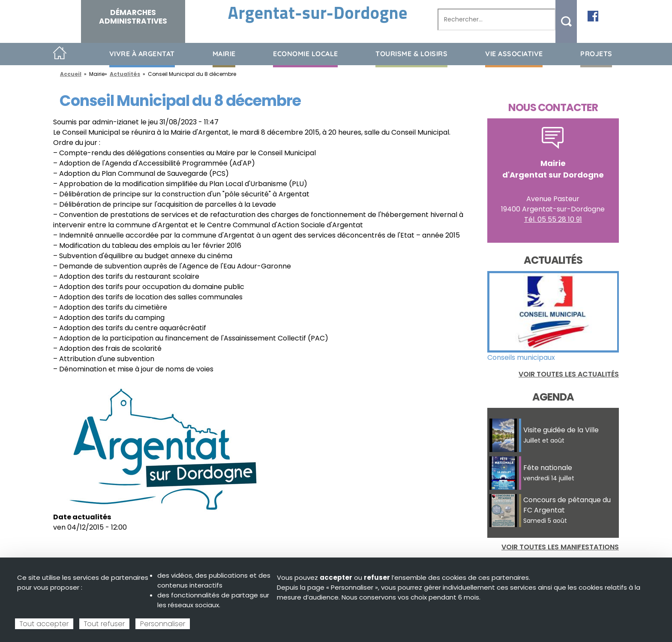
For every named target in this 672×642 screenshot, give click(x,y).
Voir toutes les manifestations (560, 547)
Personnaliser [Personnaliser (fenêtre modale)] (163, 624)
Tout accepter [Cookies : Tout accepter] (44, 624)
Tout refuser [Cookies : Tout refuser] (104, 624)
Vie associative (514, 54)
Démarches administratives (133, 17)
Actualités (125, 74)
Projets (596, 54)
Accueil (60, 53)
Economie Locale (306, 54)
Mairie (224, 54)
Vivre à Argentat (142, 54)
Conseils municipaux (521, 357)
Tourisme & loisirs (411, 54)
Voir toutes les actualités (569, 374)
